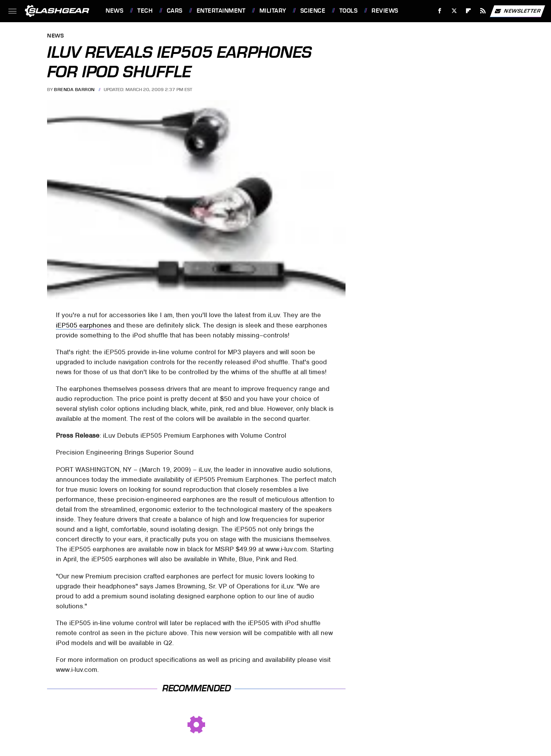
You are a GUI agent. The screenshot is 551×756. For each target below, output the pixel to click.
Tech (145, 11)
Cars (175, 11)
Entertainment (221, 11)
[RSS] (483, 11)
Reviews (385, 11)
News (114, 11)
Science (313, 11)
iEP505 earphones (84, 325)
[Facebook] (440, 11)
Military (273, 11)
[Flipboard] (469, 11)
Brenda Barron (74, 90)
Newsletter (517, 11)
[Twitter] (454, 11)
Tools (349, 11)
